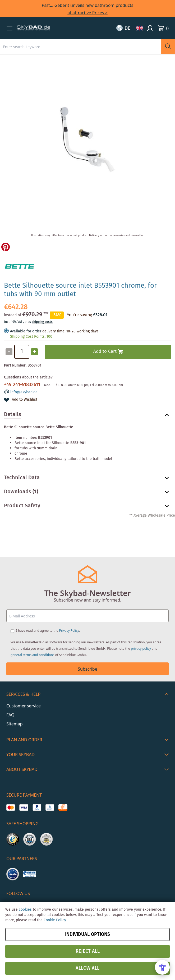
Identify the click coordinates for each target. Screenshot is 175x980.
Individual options (87, 934)
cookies (25, 910)
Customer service (24, 706)
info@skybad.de (24, 392)
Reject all (88, 951)
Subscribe (87, 669)
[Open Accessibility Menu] (162, 967)
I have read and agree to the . (48, 631)
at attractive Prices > (87, 13)
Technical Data (22, 478)
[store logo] (34, 28)
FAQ (10, 715)
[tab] (87, 415)
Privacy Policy (69, 631)
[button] (10, 28)
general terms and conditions (33, 655)
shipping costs (42, 322)
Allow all (87, 968)
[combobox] (80, 47)
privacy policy (141, 649)
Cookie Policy (55, 920)
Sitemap (15, 724)
